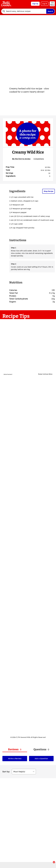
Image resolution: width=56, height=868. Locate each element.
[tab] (15, 750)
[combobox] (24, 11)
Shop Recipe (49, 191)
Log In (45, 4)
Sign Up (35, 4)
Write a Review (15, 758)
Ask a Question (41, 758)
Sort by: (6, 772)
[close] (54, 862)
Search (50, 11)
